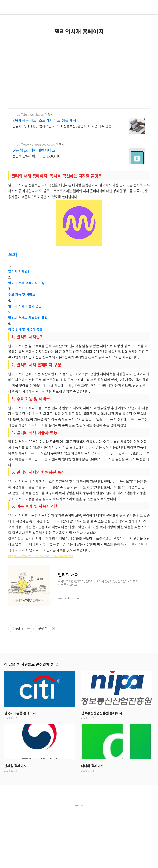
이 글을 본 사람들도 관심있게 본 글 (31, 722)
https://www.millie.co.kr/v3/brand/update (41, 613)
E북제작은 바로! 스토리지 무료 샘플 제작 (44, 178)
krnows (79, 863)
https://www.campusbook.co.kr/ (35, 202)
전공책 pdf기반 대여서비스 (34, 208)
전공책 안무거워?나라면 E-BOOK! (36, 213)
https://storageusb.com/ (29, 172)
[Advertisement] (79, 70)
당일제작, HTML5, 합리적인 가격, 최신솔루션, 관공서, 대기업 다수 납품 (62, 184)
